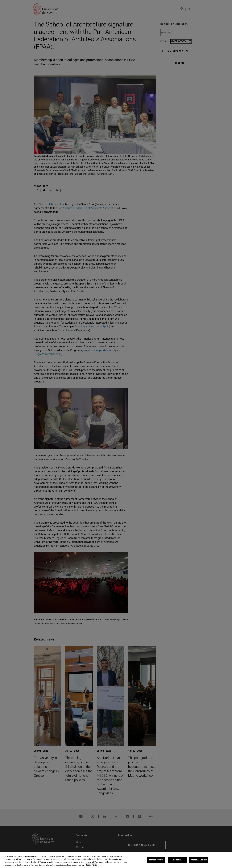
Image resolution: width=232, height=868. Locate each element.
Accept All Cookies (199, 860)
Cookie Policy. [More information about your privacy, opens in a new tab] (91, 865)
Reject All (177, 860)
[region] (116, 860)
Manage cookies (156, 860)
